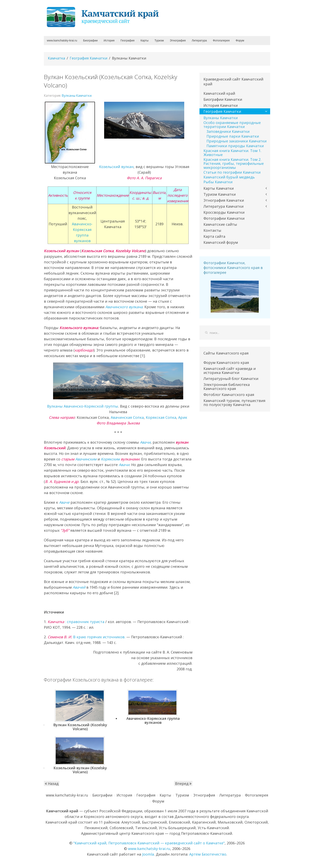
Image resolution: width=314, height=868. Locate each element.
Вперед (183, 783)
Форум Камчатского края (226, 363)
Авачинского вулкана (124, 307)
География (128, 40)
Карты (145, 40)
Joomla (148, 854)
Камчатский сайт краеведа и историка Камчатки (230, 371)
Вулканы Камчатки (77, 96)
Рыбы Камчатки (218, 182)
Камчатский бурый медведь (229, 177)
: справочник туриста (76, 622)
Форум (240, 40)
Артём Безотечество (208, 854)
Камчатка (56, 58)
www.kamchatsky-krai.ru (62, 40)
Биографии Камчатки (223, 99)
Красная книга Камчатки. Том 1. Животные (232, 153)
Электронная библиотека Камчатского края (227, 387)
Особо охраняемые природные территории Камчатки (232, 125)
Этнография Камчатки (224, 200)
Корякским (110, 459)
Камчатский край (219, 93)
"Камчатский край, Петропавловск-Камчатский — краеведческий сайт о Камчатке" (149, 843)
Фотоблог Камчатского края (229, 395)
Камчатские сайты (220, 224)
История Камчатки (221, 105)
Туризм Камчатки (220, 194)
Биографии (90, 40)
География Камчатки (89, 58)
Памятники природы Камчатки (235, 146)
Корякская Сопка (161, 417)
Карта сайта (214, 236)
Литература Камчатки (223, 206)
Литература (199, 40)
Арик (183, 417)
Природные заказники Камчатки (237, 141)
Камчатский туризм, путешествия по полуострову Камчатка (234, 403)
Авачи (145, 442)
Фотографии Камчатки (224, 218)
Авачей (79, 587)
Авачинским (86, 459)
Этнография (178, 40)
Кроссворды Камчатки (224, 212)
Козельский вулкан (116, 167)
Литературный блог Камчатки (231, 379)
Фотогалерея (221, 40)
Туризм (159, 40)
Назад (52, 783)
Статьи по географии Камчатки (232, 172)
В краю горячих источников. (87, 637)
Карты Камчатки (219, 188)
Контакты (212, 230)
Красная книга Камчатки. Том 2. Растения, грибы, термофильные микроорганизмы (234, 163)
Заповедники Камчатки (228, 131)
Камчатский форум (221, 242)
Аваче (64, 502)
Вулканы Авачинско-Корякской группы (83, 406)
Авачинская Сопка (127, 417)
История (109, 40)
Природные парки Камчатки (233, 136)
